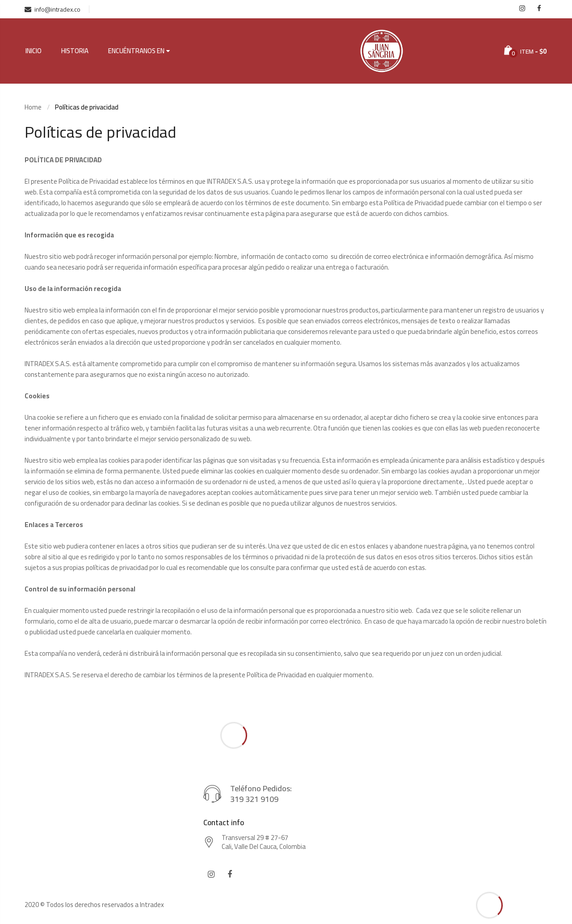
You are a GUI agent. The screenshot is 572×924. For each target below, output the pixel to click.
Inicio (34, 51)
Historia (75, 51)
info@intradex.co (53, 9)
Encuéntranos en (136, 51)
